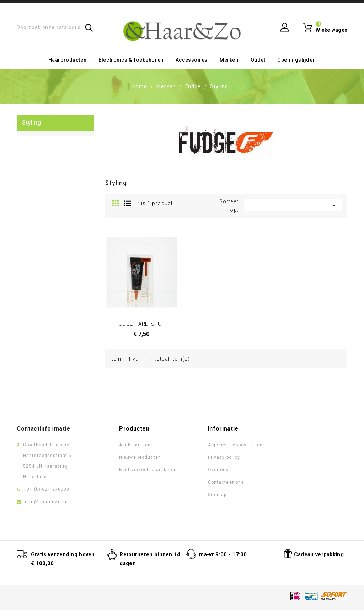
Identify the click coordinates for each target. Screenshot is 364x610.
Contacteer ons (226, 482)
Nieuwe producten (140, 457)
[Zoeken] (55, 28)
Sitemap (217, 495)
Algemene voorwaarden (235, 445)
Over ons (218, 470)
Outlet (258, 60)
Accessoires (192, 60)
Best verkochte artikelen (148, 470)
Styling (32, 123)
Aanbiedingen (135, 445)
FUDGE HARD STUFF (142, 324)
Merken (229, 60)
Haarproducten (67, 60)
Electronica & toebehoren (131, 60)
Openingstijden (296, 60)
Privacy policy (224, 457)
